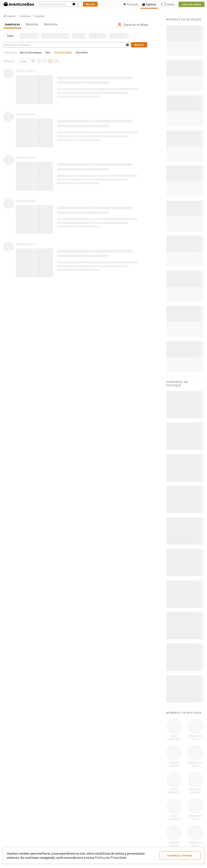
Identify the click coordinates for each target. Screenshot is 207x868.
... (135, 36)
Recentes (82, 52)
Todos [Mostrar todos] (23, 61)
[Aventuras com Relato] (33, 61)
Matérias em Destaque (184, 19)
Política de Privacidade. (111, 857)
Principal (130, 4)
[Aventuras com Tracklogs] (50, 61)
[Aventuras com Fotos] (39, 61)
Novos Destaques (31, 52)
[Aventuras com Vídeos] (45, 61)
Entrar (168, 4)
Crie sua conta (192, 4)
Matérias (32, 24)
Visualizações (63, 52)
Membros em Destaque (184, 713)
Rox (48, 52)
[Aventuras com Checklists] (56, 61)
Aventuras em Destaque (177, 384)
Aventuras (12, 24)
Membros (51, 24)
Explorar (149, 4)
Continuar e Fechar (180, 856)
